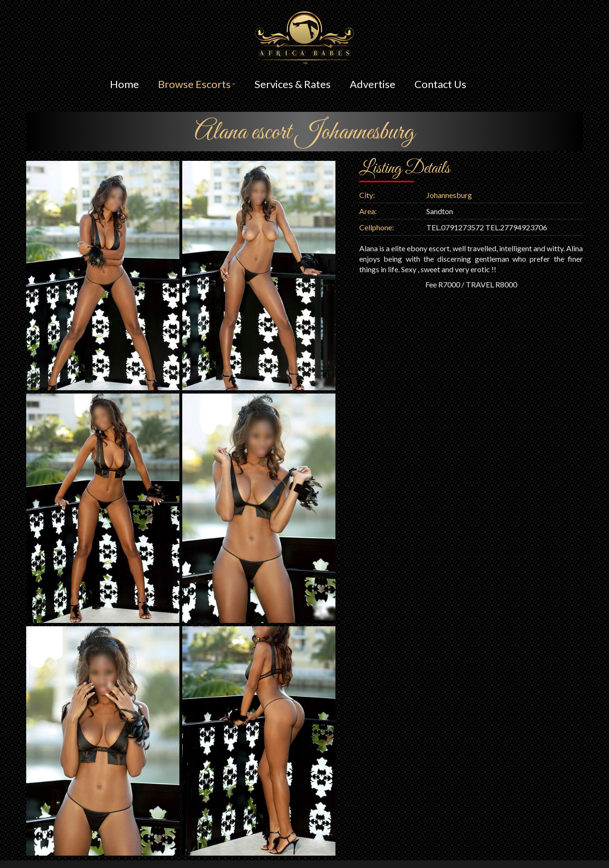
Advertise (373, 84)
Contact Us (440, 84)
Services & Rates (293, 84)
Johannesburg (449, 195)
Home (124, 84)
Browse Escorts (197, 84)
